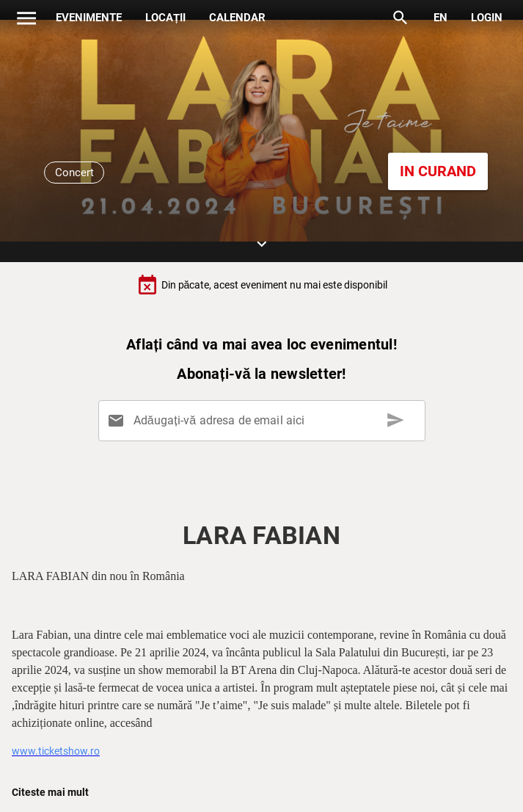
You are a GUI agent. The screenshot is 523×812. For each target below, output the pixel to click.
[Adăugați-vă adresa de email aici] (264, 421)
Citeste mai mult (50, 792)
